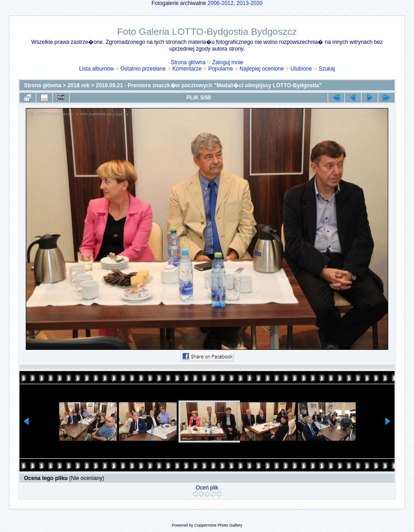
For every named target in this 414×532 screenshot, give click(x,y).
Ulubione (301, 69)
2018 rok (78, 85)
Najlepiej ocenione (262, 69)
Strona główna (188, 62)
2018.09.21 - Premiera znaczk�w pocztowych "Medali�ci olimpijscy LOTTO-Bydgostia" (209, 85)
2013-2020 (249, 3)
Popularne (221, 69)
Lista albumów (96, 69)
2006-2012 (220, 3)
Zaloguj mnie (228, 62)
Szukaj (327, 69)
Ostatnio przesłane (143, 69)
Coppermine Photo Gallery (218, 525)
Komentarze (187, 69)
